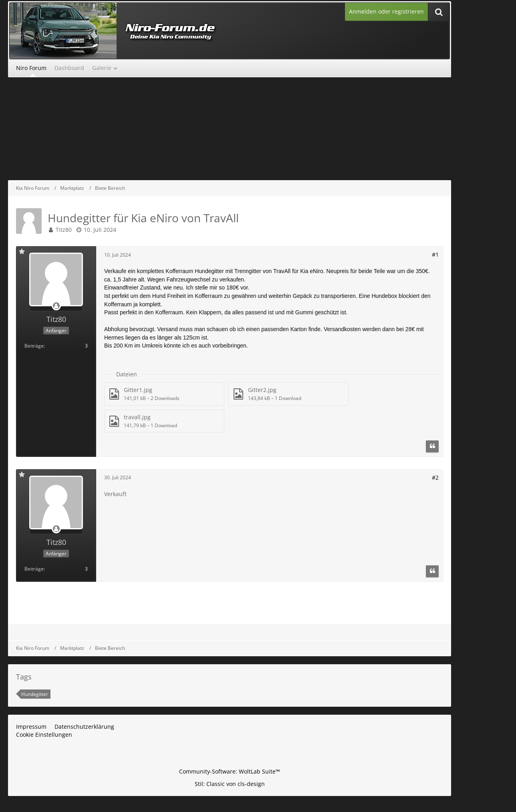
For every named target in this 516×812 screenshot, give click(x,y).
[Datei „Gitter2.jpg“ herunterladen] (288, 394)
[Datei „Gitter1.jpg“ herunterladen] (164, 394)
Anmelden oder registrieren (386, 11)
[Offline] (56, 306)
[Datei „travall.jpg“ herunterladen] (164, 421)
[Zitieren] (432, 446)
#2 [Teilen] (435, 477)
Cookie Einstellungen (44, 735)
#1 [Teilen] (435, 254)
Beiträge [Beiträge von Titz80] (34, 346)
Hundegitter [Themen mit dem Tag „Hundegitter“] (35, 694)
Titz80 (64, 230)
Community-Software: (230, 771)
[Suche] (439, 12)
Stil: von (230, 784)
